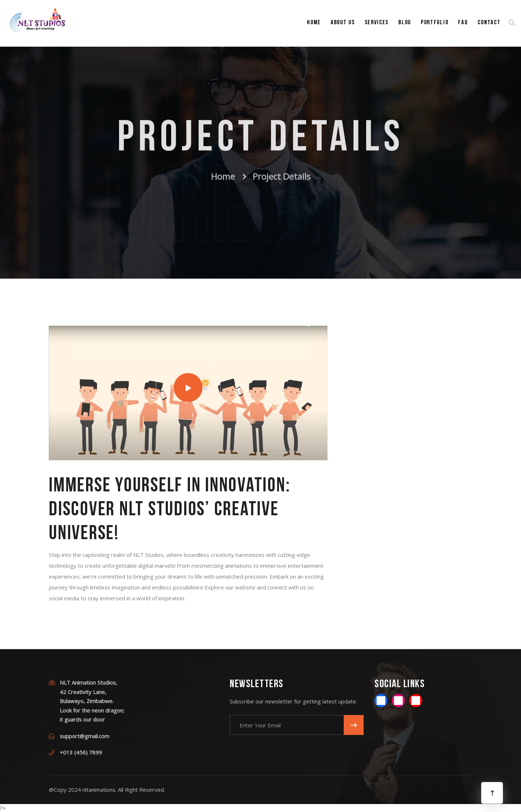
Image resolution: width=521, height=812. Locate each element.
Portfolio (435, 23)
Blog (405, 23)
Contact (489, 23)
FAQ (463, 23)
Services (377, 23)
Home (314, 23)
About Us (343, 23)
